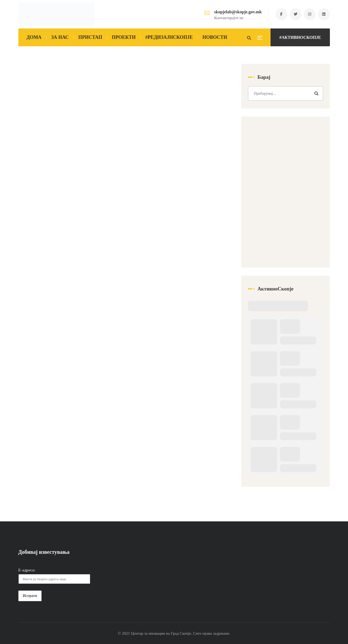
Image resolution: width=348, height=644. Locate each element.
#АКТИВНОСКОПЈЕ (300, 37)
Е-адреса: (27, 570)
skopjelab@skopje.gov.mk (237, 12)
